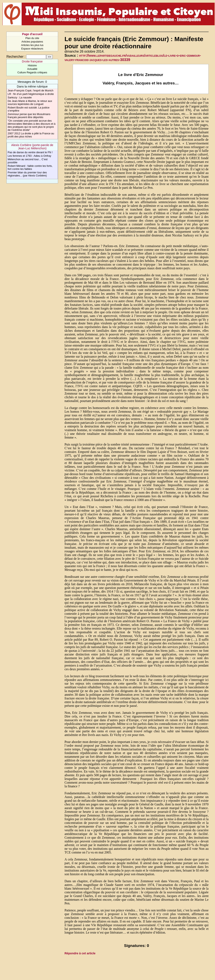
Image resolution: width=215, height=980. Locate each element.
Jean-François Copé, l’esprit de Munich (30, 90)
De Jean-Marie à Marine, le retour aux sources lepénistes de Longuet (30, 102)
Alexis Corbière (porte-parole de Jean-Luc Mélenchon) (32, 147)
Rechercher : (16, 57)
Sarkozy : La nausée (20, 97)
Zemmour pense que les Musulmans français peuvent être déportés (29, 116)
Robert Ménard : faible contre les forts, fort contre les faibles (30, 167)
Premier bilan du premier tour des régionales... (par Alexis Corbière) (27, 174)
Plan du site (32, 38)
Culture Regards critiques (32, 72)
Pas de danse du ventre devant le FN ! (30, 152)
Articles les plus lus (32, 45)
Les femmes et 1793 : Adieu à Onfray (29, 156)
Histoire (32, 65)
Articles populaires (32, 42)
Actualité (32, 69)
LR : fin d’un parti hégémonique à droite (31, 94)
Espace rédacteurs (32, 49)
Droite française (32, 61)
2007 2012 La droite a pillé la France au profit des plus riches (31, 135)
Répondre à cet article (80, 953)
